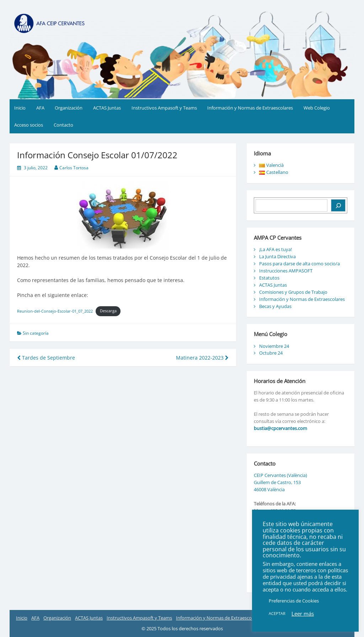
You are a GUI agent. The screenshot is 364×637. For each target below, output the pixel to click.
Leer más (303, 614)
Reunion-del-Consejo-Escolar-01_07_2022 (55, 311)
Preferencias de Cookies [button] (294, 601)
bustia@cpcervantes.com (280, 428)
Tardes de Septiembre (46, 358)
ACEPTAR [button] (277, 613)
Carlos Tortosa (74, 168)
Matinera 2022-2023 (202, 358)
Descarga (108, 311)
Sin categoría (36, 333)
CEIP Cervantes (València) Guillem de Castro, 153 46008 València (280, 482)
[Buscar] (338, 205)
